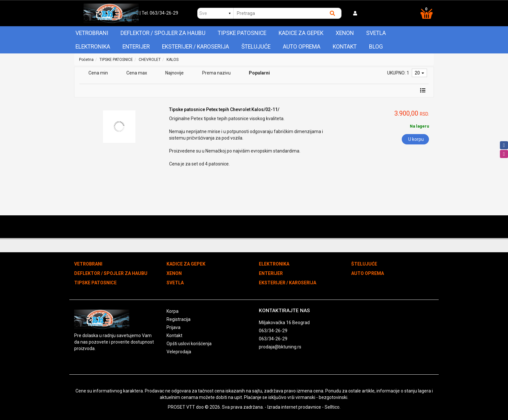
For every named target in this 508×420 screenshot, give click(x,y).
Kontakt (345, 47)
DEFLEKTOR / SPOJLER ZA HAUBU (163, 33)
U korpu (416, 139)
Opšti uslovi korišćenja (189, 344)
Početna (86, 60)
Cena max (137, 73)
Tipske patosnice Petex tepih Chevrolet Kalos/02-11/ (224, 109)
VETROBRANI (92, 33)
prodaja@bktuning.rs (280, 347)
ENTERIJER (136, 47)
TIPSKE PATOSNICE (242, 33)
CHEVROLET (150, 60)
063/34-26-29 (273, 331)
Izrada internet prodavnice (294, 407)
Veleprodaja (179, 352)
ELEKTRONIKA (93, 47)
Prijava (173, 327)
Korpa (173, 311)
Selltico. (333, 407)
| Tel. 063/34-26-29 (159, 13)
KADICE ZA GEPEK (301, 33)
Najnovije (174, 73)
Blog (376, 47)
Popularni (259, 73)
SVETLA (376, 33)
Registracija (179, 319)
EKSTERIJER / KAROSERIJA (196, 47)
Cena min (98, 73)
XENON (345, 33)
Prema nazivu (216, 73)
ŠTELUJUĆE (256, 47)
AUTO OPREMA (302, 47)
